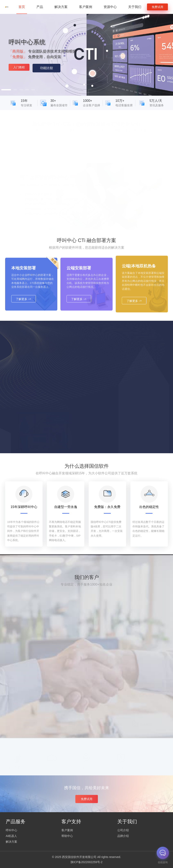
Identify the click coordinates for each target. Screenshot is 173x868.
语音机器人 (76, 211)
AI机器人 (11, 836)
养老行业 (26, 684)
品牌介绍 (123, 836)
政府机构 (26, 648)
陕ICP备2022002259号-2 (87, 862)
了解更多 (24, 312)
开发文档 (41, 211)
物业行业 (26, 675)
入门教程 (19, 67)
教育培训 (26, 702)
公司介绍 (123, 830)
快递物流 (26, 711)
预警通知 (26, 720)
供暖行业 (26, 666)
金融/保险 (27, 729)
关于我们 (135, 7)
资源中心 (110, 7)
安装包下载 (58, 211)
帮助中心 (67, 836)
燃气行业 (26, 657)
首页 (22, 7)
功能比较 (46, 68)
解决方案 (61, 7)
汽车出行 (26, 693)
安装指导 (25, 211)
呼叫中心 (11, 830)
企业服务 (26, 738)
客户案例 (86, 7)
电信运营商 (26, 639)
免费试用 (157, 7)
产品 (40, 7)
